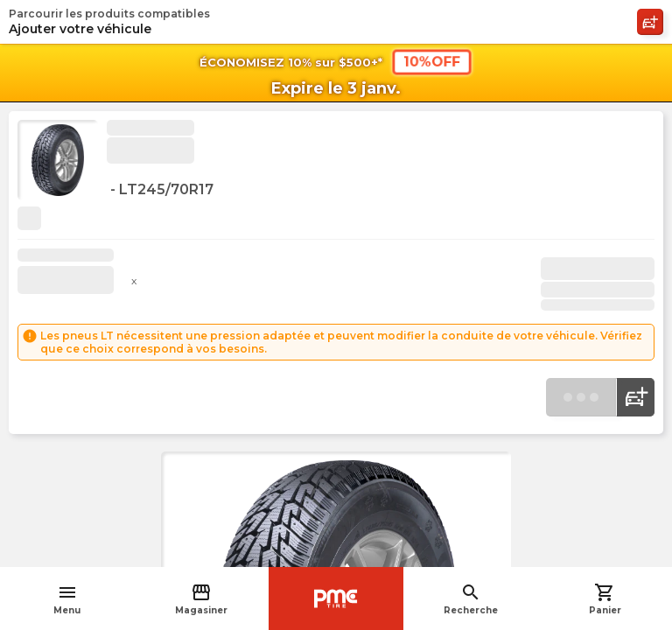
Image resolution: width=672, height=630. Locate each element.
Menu (67, 599)
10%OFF (432, 61)
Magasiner (201, 599)
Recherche (471, 599)
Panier (605, 599)
